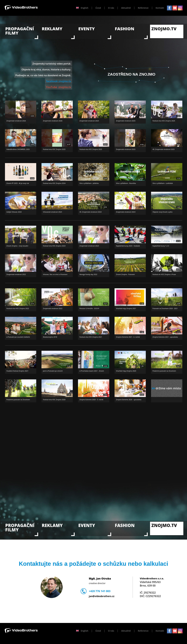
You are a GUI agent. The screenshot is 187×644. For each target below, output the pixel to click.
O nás (111, 8)
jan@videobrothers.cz (102, 596)
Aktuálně (126, 8)
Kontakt (160, 8)
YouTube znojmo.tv (59, 87)
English (82, 8)
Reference (143, 8)
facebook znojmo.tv (59, 81)
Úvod (98, 8)
